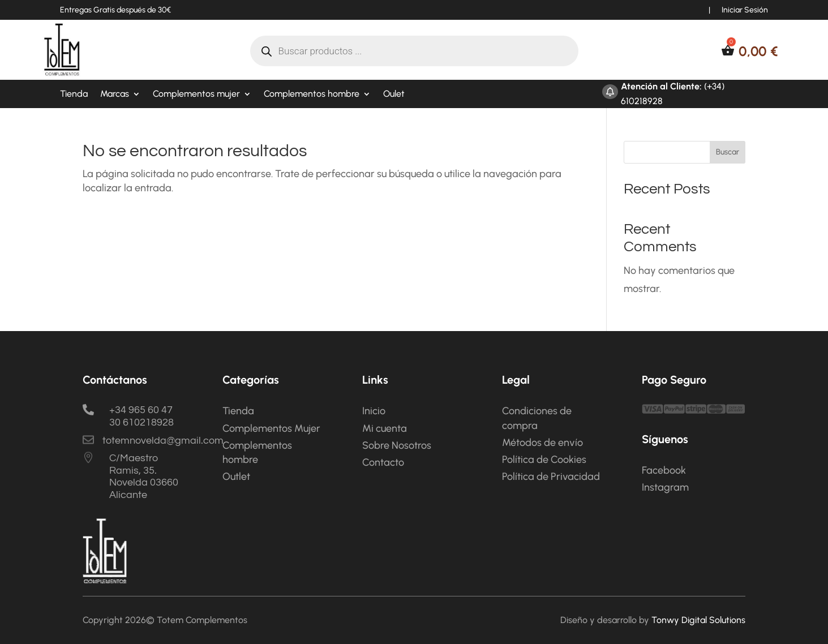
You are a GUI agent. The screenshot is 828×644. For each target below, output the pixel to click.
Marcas (115, 95)
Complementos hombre (312, 95)
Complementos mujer (196, 95)
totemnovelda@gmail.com (163, 441)
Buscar (728, 152)
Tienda (74, 95)
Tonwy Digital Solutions (698, 620)
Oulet (394, 95)
